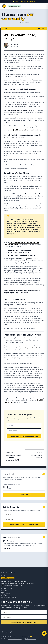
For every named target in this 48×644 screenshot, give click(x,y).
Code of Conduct (31, 639)
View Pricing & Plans (24, 495)
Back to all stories (24, 23)
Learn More (32, 2)
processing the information (30, 348)
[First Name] (24, 425)
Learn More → (7, 549)
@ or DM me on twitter (21, 130)
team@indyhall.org (8, 578)
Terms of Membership (15, 639)
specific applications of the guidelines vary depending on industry (21, 243)
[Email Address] (24, 431)
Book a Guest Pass (14, 6)
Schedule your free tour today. (14, 585)
